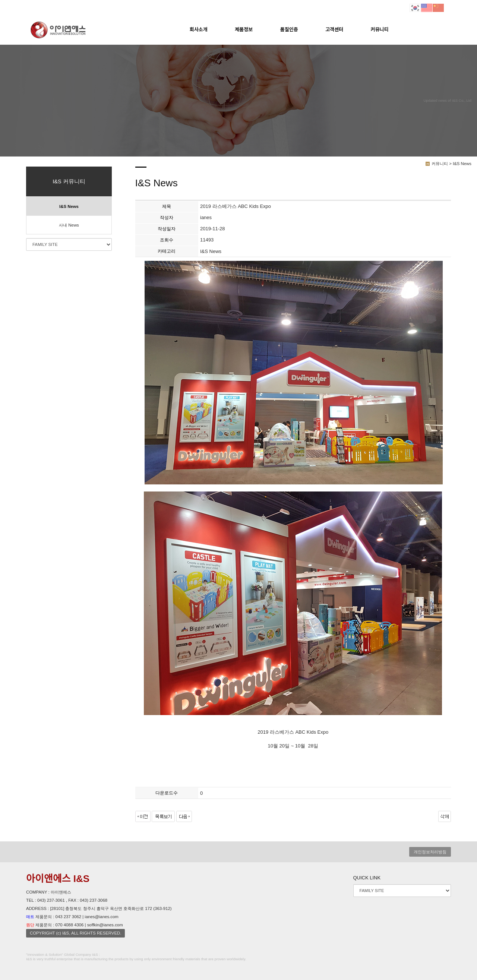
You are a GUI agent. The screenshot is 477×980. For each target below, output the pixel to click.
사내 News (69, 225)
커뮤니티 (380, 30)
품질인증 (289, 30)
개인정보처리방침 (430, 852)
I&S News (69, 206)
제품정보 (244, 30)
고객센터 (334, 30)
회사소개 (199, 30)
